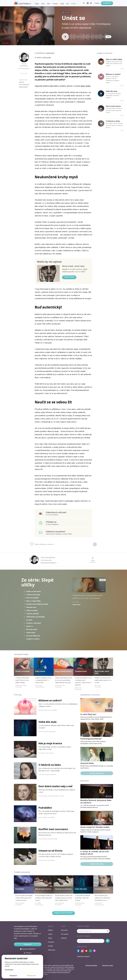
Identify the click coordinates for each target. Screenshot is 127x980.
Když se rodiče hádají (114, 59)
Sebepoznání (23, 80)
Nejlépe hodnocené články (63, 913)
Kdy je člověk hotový (63, 671)
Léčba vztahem (32, 610)
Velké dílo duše (112, 91)
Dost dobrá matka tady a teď (55, 786)
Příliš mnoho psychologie (36, 617)
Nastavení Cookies (108, 965)
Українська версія (83, 956)
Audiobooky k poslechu (90, 695)
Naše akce (52, 950)
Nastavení (13, 976)
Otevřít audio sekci (97, 773)
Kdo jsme (64, 930)
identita (22, 82)
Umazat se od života (50, 851)
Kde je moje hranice (113, 106)
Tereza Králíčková (24, 65)
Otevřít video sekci (97, 864)
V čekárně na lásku (113, 121)
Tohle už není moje (33, 595)
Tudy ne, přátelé (32, 614)
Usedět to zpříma (33, 639)
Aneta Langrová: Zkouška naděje (95, 827)
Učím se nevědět (32, 598)
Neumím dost (31, 607)
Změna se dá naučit (34, 591)
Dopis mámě (40, 671)
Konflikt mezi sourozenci (53, 829)
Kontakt (64, 938)
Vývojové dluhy (87, 763)
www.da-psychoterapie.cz (49, 563)
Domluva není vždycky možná (37, 604)
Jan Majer (7, 43)
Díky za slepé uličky (33, 601)
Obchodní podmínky (91, 965)
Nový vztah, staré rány (73, 266)
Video (49, 4)
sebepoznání (23, 87)
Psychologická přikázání (91, 739)
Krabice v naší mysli (34, 623)
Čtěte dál (18, 695)
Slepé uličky (50, 53)
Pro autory (65, 934)
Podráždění (45, 808)
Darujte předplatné (28, 949)
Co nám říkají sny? (88, 714)
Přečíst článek (69, 277)
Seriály (62, 4)
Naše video (85, 781)
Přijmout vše (31, 976)
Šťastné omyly (32, 629)
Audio (43, 4)
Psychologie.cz (22, 3)
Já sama (29, 620)
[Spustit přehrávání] (65, 37)
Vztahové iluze (81, 671)
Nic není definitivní (33, 636)
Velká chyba (31, 633)
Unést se (30, 626)
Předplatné (107, 3)
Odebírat (108, 941)
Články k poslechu (105, 53)
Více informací (9, 970)
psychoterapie (24, 85)
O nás (73, 4)
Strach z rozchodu (22, 671)
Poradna (55, 4)
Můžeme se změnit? (113, 74)
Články (37, 4)
